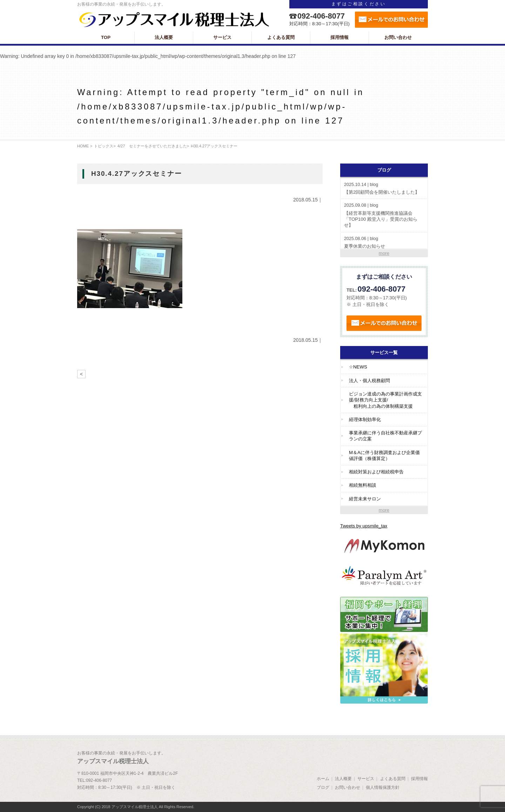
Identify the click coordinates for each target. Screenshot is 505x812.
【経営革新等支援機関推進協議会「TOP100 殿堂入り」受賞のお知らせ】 (384, 215)
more (384, 253)
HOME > (85, 146)
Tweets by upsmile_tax (364, 526)
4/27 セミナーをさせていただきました (152, 146)
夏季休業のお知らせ (384, 242)
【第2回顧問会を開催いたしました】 (384, 188)
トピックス (104, 146)
